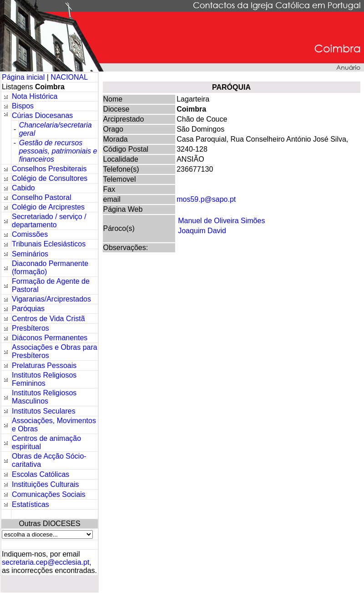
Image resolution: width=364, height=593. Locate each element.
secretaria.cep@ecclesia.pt (45, 562)
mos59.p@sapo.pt (206, 199)
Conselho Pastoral (42, 197)
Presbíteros (30, 328)
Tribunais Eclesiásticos (49, 244)
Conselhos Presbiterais (49, 169)
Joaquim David (202, 231)
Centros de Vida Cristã (48, 319)
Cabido (23, 188)
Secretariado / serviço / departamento (49, 221)
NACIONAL (69, 77)
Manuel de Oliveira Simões (221, 221)
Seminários (30, 254)
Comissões (30, 234)
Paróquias (28, 309)
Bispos (23, 106)
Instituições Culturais (45, 484)
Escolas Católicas (40, 474)
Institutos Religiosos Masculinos (44, 397)
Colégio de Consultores (50, 178)
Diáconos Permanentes (50, 338)
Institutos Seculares (44, 411)
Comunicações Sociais (49, 494)
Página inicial (24, 77)
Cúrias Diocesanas (42, 115)
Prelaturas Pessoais (44, 366)
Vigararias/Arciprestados (51, 299)
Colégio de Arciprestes (48, 207)
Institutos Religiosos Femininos (44, 379)
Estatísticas (30, 504)
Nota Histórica (35, 96)
